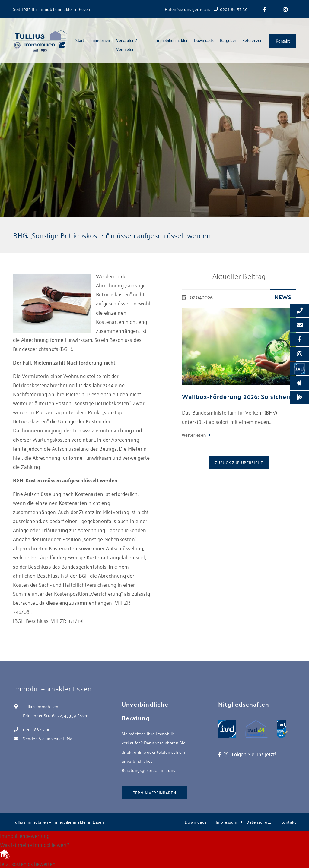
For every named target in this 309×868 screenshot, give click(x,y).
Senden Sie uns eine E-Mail (49, 738)
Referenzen (252, 40)
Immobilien (100, 40)
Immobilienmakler (171, 40)
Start (80, 40)
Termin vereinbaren (155, 792)
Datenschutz (259, 822)
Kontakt (283, 41)
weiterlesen (194, 435)
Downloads (204, 40)
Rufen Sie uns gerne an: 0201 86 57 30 (206, 9)
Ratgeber (228, 40)
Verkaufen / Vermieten (127, 44)
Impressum (227, 822)
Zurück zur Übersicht (239, 462)
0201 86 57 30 (37, 729)
